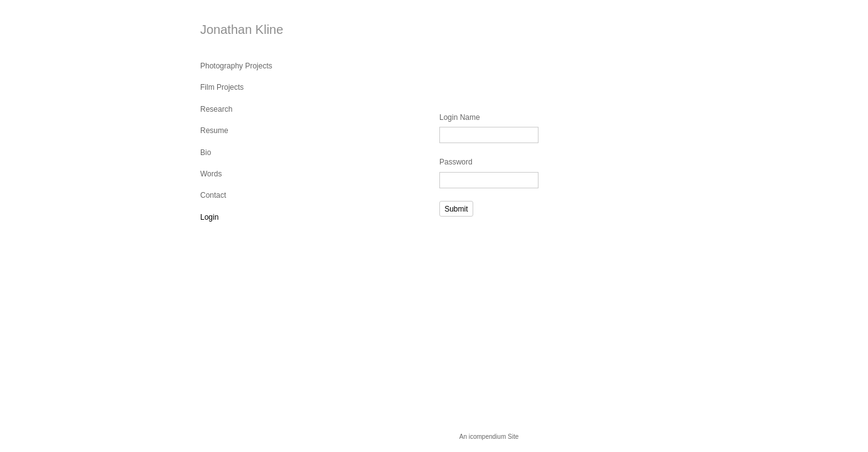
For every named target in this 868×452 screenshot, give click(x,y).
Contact (213, 195)
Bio (206, 153)
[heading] (232, 30)
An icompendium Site (489, 437)
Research (216, 109)
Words (211, 174)
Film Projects (222, 87)
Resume (214, 131)
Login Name (460, 117)
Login (209, 217)
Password (456, 162)
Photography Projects (236, 66)
